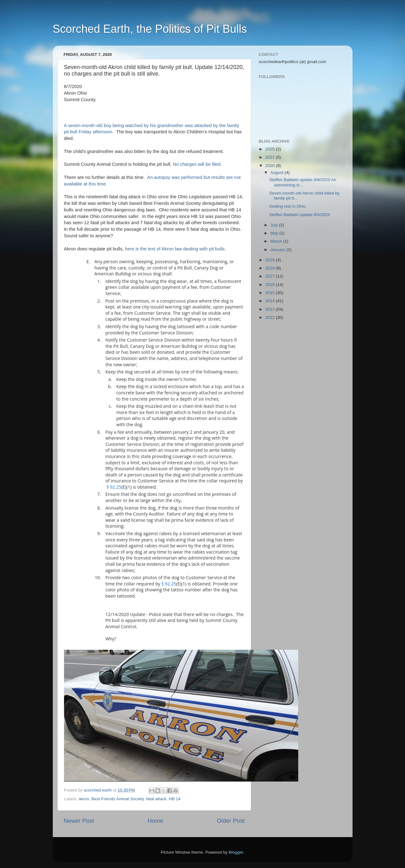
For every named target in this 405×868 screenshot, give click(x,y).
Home (156, 821)
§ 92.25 (114, 487)
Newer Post (79, 821)
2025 (270, 149)
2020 (270, 166)
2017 (270, 276)
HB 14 (175, 799)
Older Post (231, 821)
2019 (270, 260)
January (279, 250)
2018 (270, 268)
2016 (270, 285)
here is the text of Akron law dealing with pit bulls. (176, 249)
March (277, 241)
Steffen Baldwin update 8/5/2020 (300, 215)
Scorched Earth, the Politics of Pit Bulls (150, 29)
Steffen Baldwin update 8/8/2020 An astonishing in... (303, 182)
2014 (270, 301)
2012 (270, 317)
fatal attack (156, 799)
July (275, 225)
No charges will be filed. (199, 164)
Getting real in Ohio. (288, 206)
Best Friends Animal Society (118, 799)
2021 (270, 157)
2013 (270, 309)
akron (84, 799)
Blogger (236, 852)
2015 (270, 293)
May (275, 233)
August (278, 173)
